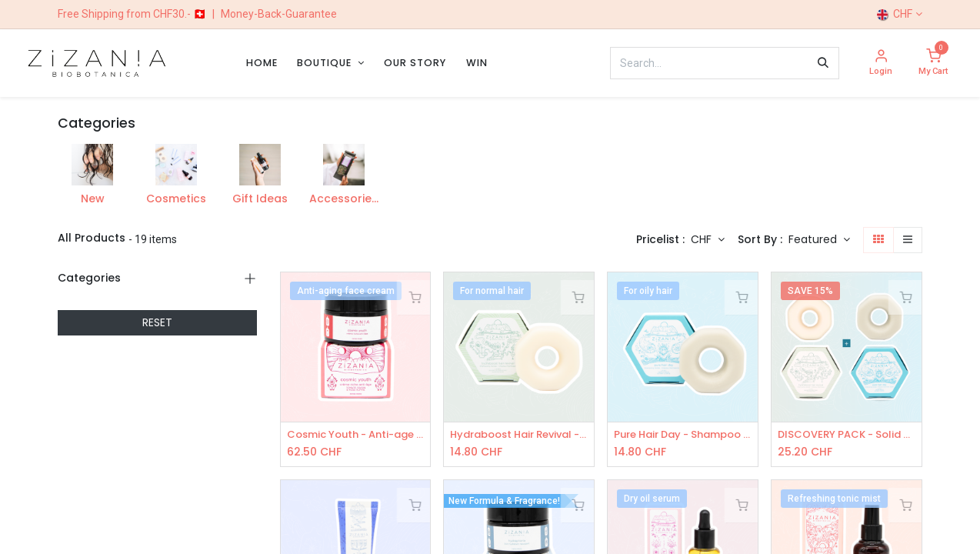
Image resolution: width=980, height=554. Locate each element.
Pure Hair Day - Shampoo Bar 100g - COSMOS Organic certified (683, 435)
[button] (819, 240)
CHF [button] (703, 239)
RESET (157, 322)
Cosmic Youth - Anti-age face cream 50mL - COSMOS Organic (356, 435)
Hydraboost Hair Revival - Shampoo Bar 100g (519, 435)
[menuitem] (262, 63)
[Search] (823, 63)
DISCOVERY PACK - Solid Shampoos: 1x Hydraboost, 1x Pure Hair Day (847, 435)
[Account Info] (881, 63)
